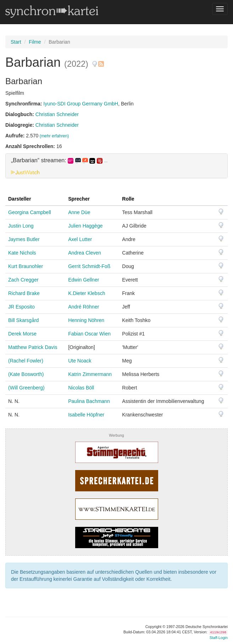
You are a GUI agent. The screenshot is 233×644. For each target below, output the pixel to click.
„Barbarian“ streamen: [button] (59, 160)
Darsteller (20, 199)
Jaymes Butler (24, 239)
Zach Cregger (23, 280)
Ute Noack (80, 361)
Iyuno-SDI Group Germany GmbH (81, 104)
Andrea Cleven (85, 253)
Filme (35, 42)
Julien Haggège (85, 226)
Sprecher (79, 199)
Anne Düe (79, 212)
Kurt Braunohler (26, 266)
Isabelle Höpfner (86, 415)
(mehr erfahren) (54, 136)
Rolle (128, 199)
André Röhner (84, 307)
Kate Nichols (22, 253)
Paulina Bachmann (89, 401)
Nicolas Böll (81, 388)
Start (16, 42)
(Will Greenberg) (26, 388)
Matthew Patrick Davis (33, 347)
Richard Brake (24, 293)
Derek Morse (22, 334)
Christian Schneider (57, 114)
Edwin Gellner (84, 280)
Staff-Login (219, 638)
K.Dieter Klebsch (87, 293)
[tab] (116, 166)
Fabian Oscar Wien (89, 334)
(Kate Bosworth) (26, 374)
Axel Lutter (80, 239)
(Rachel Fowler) (26, 361)
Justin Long (21, 226)
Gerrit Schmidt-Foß (89, 266)
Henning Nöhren (86, 320)
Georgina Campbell (30, 212)
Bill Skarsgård (23, 320)
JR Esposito (21, 307)
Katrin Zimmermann (90, 374)
